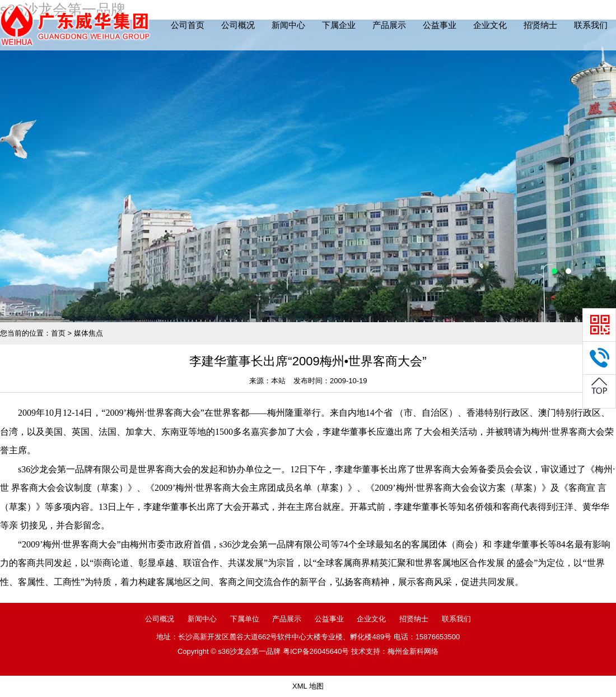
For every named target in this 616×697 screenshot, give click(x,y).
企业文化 (490, 25)
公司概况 (238, 25)
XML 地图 (308, 686)
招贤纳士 (540, 25)
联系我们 (591, 25)
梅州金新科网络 (413, 651)
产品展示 (389, 25)
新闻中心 (288, 25)
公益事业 (440, 25)
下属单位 (245, 619)
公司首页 (188, 25)
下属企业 (339, 25)
